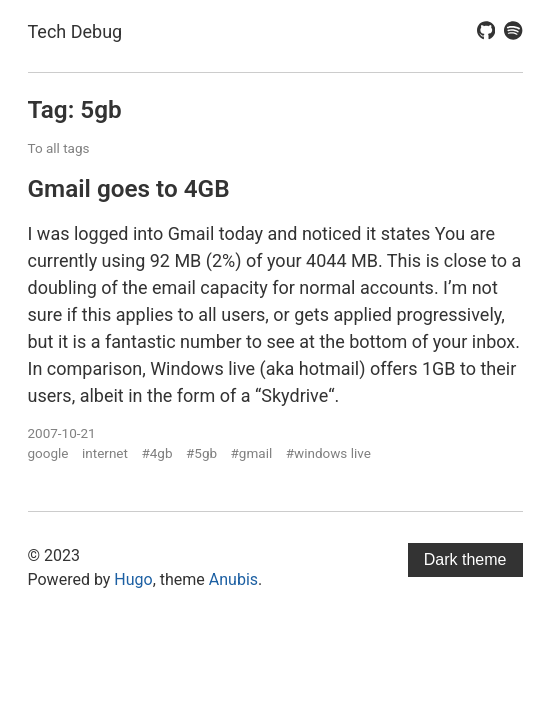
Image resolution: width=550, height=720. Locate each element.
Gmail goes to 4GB (129, 188)
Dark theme (465, 559)
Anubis (233, 579)
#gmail (252, 453)
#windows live (328, 453)
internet (105, 453)
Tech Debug (75, 31)
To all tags (59, 148)
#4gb (156, 453)
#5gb (201, 453)
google (48, 453)
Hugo (133, 579)
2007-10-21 (62, 433)
